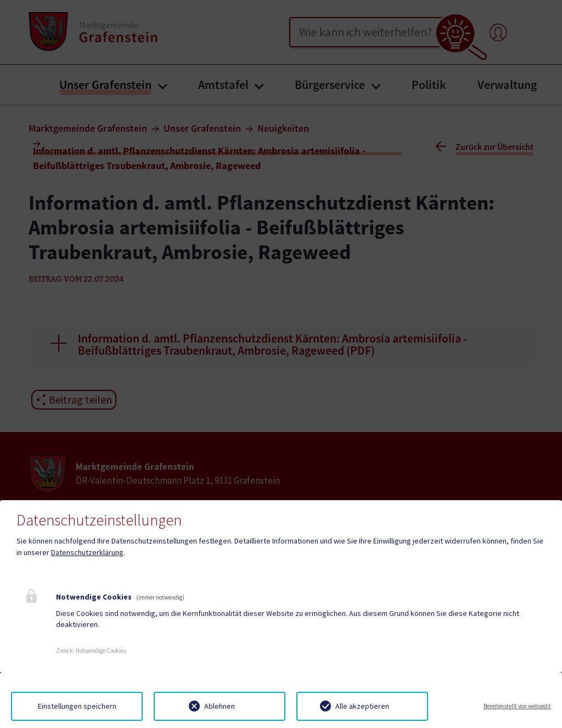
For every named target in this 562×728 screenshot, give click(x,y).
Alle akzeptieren (362, 706)
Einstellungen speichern (77, 706)
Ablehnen (220, 706)
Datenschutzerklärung (87, 552)
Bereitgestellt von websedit (517, 706)
